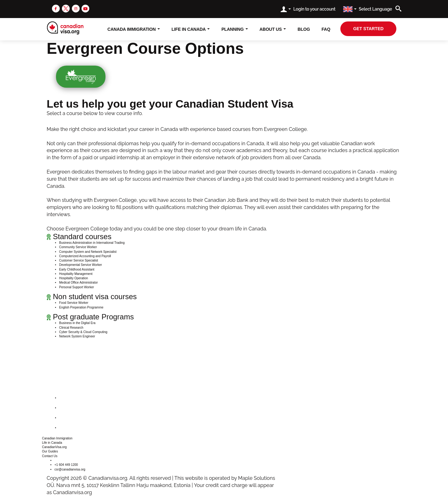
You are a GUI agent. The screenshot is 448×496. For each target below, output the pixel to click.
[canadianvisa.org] (65, 28)
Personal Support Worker (77, 287)
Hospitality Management (76, 274)
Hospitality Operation (74, 278)
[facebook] (56, 8)
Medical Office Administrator (78, 283)
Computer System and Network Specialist (88, 252)
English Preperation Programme (81, 307)
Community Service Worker (78, 247)
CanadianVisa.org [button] (54, 447)
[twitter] (66, 8)
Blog (304, 29)
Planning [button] (235, 29)
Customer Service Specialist (79, 260)
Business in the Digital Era (77, 323)
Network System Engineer (77, 336)
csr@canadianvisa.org (70, 469)
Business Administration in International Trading (92, 243)
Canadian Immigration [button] (57, 438)
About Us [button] (273, 29)
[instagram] (76, 8)
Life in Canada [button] (52, 443)
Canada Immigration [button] (134, 29)
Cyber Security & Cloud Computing (83, 332)
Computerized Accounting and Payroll (85, 256)
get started (368, 29)
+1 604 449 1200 (66, 465)
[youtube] (85, 8)
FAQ (326, 29)
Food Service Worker (74, 303)
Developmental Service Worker (81, 265)
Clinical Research (71, 328)
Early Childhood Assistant (77, 269)
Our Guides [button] (50, 451)
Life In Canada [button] (191, 29)
